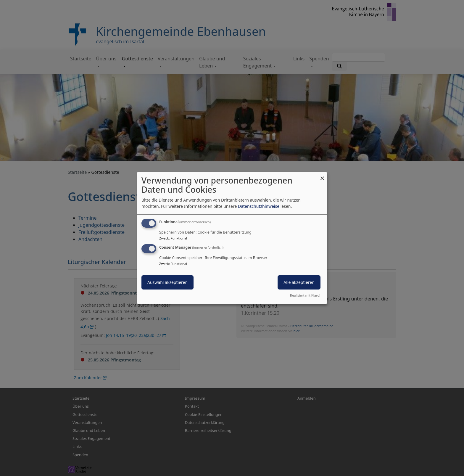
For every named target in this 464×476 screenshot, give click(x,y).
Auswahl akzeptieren (167, 282)
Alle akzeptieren (299, 282)
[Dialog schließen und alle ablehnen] (322, 175)
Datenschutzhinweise (259, 206)
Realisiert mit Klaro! (305, 295)
